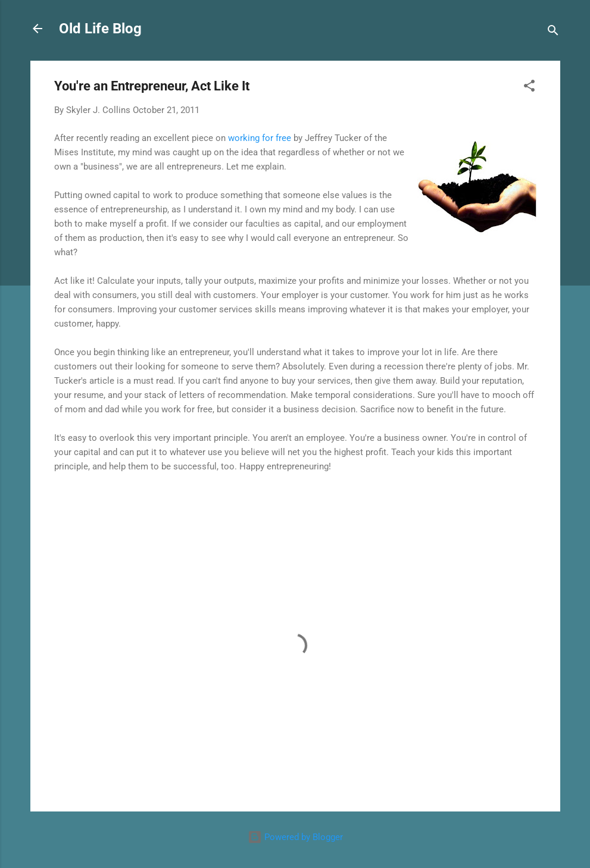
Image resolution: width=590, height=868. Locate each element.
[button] (529, 88)
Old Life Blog (100, 29)
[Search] (553, 32)
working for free (260, 138)
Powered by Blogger (295, 837)
